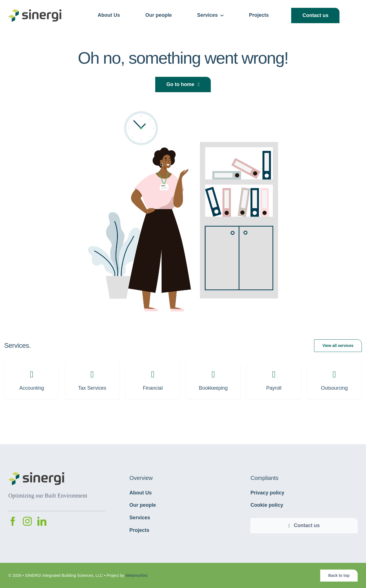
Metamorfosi (136, 575)
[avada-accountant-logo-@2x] (35, 12)
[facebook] (13, 521)
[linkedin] (42, 521)
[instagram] (27, 521)
